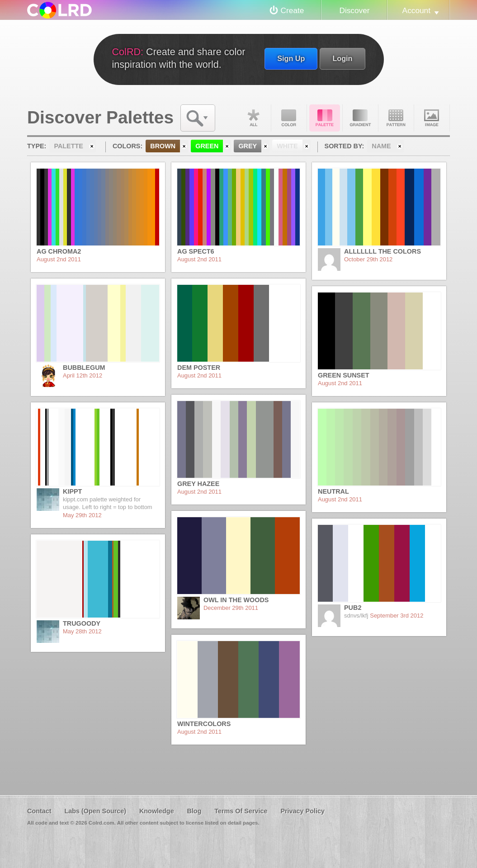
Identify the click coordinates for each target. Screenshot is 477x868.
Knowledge (157, 811)
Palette (325, 118)
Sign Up (291, 58)
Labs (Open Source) (95, 811)
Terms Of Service (241, 811)
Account (416, 10)
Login (342, 58)
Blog (194, 811)
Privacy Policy (302, 811)
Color (289, 118)
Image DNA (432, 118)
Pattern (396, 118)
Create (293, 10)
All (253, 118)
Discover (354, 10)
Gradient (360, 118)
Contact (39, 811)
